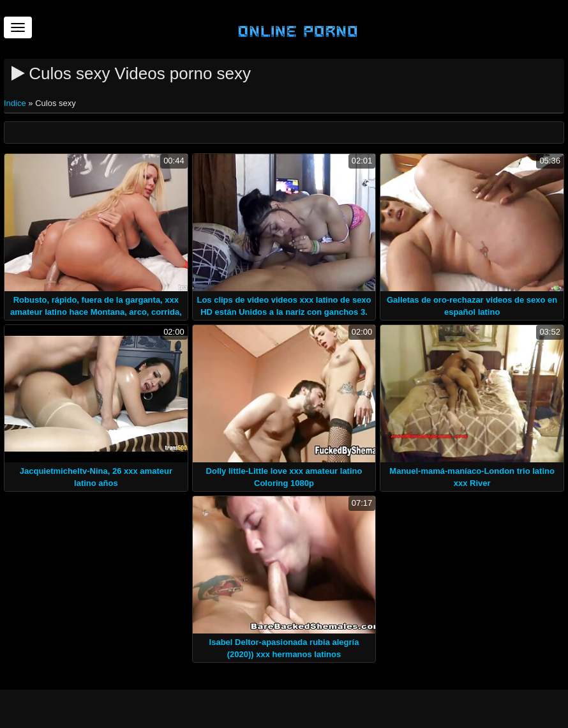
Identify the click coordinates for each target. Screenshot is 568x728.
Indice (16, 103)
